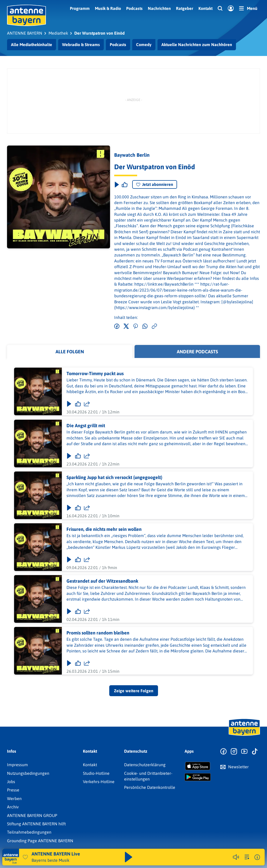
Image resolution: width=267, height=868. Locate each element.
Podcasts (134, 8)
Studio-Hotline (96, 773)
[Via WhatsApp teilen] (145, 326)
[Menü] (248, 8)
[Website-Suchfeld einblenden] (220, 9)
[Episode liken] (125, 185)
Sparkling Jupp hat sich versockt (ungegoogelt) (114, 477)
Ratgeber (185, 8)
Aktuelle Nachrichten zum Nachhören (197, 45)
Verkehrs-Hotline (99, 782)
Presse (13, 790)
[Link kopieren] (154, 326)
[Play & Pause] (116, 185)
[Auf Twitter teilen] (126, 326)
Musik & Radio (108, 8)
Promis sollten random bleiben (98, 633)
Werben (14, 798)
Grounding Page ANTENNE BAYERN (40, 841)
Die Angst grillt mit (86, 426)
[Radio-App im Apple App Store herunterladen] (198, 766)
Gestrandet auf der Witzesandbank (102, 581)
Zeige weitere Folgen (134, 691)
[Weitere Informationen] (257, 857)
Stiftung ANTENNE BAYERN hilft (36, 824)
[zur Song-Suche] (247, 857)
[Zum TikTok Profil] (255, 752)
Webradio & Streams (81, 45)
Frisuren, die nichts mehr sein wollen (104, 529)
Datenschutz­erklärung (145, 765)
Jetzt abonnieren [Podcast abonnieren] (155, 184)
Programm (80, 8)
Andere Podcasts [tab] (197, 352)
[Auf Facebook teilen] (117, 326)
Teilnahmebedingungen (29, 832)
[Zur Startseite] (244, 735)
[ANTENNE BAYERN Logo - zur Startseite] (26, 15)
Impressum (17, 765)
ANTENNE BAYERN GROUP (32, 815)
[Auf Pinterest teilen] (136, 326)
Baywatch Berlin (132, 155)
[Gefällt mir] (78, 404)
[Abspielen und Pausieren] (129, 857)
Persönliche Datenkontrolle (150, 787)
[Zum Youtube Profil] (244, 752)
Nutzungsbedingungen (28, 773)
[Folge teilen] (87, 404)
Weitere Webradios (206, 857)
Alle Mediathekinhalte (32, 45)
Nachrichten (159, 8)
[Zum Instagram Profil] (234, 752)
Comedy (144, 45)
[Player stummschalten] (236, 857)
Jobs (11, 782)
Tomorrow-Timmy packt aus (95, 374)
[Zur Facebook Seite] (223, 752)
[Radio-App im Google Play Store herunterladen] (198, 777)
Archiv (13, 807)
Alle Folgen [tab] (70, 352)
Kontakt (205, 8)
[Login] (231, 9)
